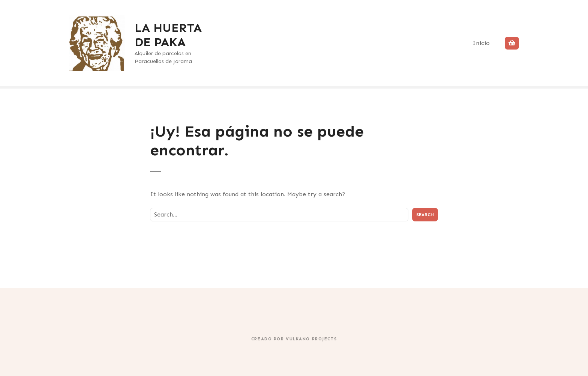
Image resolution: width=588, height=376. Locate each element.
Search (425, 215)
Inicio (481, 43)
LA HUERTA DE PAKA (168, 35)
